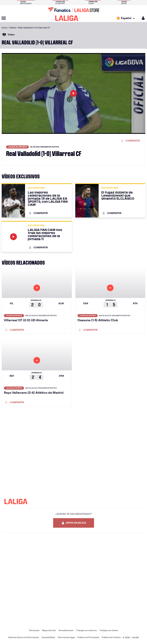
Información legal (66, 637)
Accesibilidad (48, 637)
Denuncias (34, 630)
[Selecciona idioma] (127, 18)
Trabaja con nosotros (86, 630)
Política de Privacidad (88, 637)
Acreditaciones (66, 630)
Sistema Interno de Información (24, 637)
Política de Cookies (111, 637)
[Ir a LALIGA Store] (73, 10)
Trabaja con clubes (109, 630)
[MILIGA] (142, 18)
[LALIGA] (67, 18)
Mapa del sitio (49, 630)
